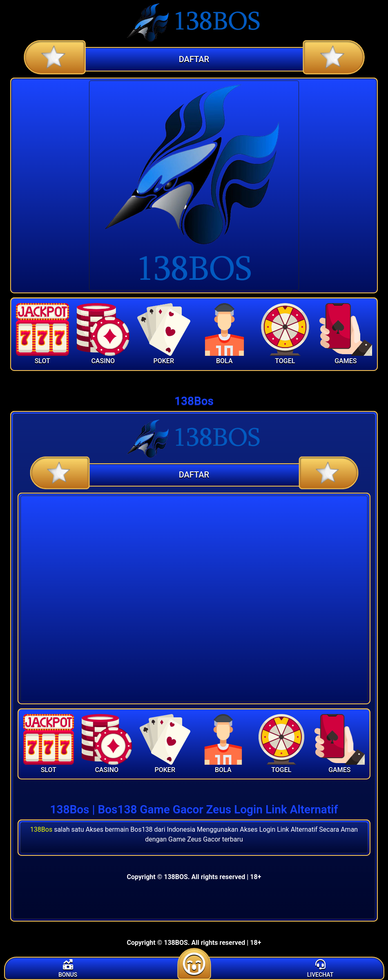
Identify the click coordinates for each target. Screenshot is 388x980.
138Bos (41, 829)
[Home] (194, 22)
